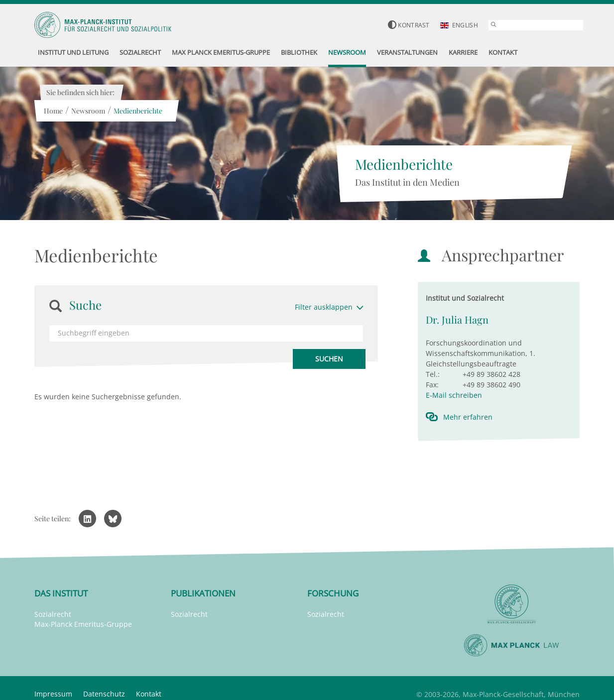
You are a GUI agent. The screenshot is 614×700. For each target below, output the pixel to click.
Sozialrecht (53, 614)
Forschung (333, 593)
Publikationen (203, 593)
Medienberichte (137, 111)
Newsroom (88, 111)
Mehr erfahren (468, 417)
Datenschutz (104, 694)
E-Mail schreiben (454, 395)
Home (53, 111)
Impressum (53, 694)
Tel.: (433, 374)
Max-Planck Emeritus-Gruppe (83, 624)
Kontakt (149, 694)
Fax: (432, 385)
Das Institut (61, 593)
